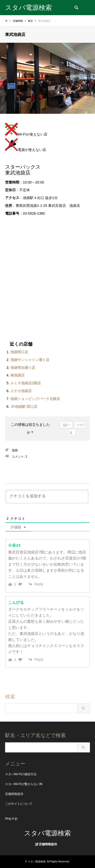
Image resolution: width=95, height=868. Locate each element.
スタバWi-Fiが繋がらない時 (24, 784)
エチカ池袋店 (21, 391)
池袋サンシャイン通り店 (30, 360)
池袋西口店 (19, 352)
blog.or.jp (11, 818)
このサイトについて (19, 804)
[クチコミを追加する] (47, 497)
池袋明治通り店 (23, 368)
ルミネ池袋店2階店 (26, 383)
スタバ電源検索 (48, 833)
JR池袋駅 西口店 (24, 407)
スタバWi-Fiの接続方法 (21, 774)
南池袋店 (17, 375)
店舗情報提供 (14, 794)
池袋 (15, 450)
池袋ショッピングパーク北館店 (35, 399)
